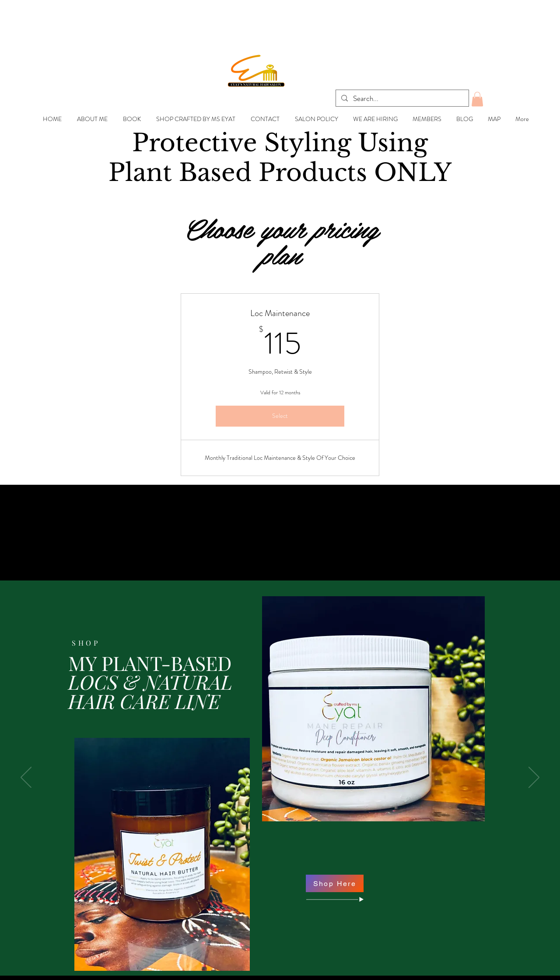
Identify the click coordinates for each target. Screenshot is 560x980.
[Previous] (26, 778)
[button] (477, 99)
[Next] (534, 778)
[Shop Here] (335, 883)
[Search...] (402, 99)
